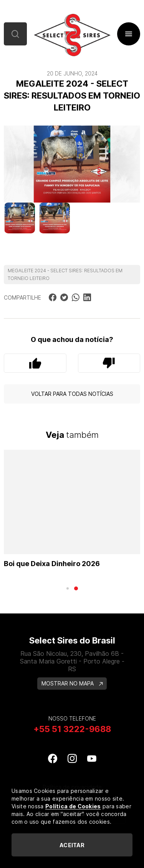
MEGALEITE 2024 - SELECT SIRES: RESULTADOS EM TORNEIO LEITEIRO (65, 274)
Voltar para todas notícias (72, 394)
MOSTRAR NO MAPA (72, 683)
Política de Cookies (73, 806)
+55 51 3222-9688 (72, 729)
